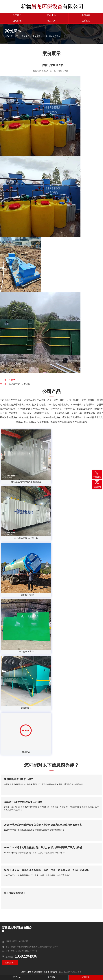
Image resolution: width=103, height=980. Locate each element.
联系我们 (86, 21)
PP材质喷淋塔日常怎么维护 (19, 779)
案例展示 (86, 15)
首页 (16, 36)
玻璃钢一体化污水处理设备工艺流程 (23, 802)
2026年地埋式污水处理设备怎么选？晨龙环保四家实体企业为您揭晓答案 (43, 825)
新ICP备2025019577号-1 (70, 972)
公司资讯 (17, 21)
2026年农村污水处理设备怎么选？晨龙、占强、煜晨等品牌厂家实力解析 (43, 848)
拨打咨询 (51, 977)
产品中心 (51, 15)
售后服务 (51, 21)
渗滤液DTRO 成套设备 (19, 384)
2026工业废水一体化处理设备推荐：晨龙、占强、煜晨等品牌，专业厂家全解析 (46, 870)
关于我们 (17, 15)
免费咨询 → (10, 963)
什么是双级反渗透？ (15, 893)
